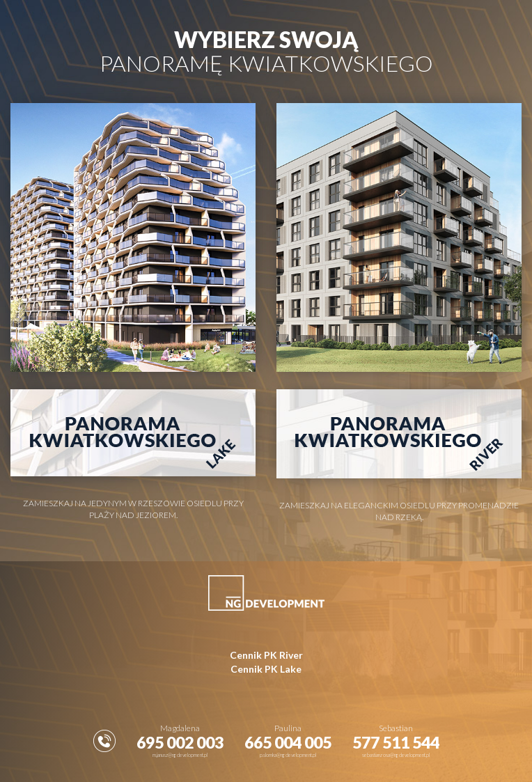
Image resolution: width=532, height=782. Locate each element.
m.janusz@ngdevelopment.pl (180, 755)
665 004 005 (288, 742)
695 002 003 (180, 742)
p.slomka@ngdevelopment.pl (288, 755)
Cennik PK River (266, 655)
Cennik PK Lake (266, 669)
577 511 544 (396, 742)
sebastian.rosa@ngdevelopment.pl (396, 755)
